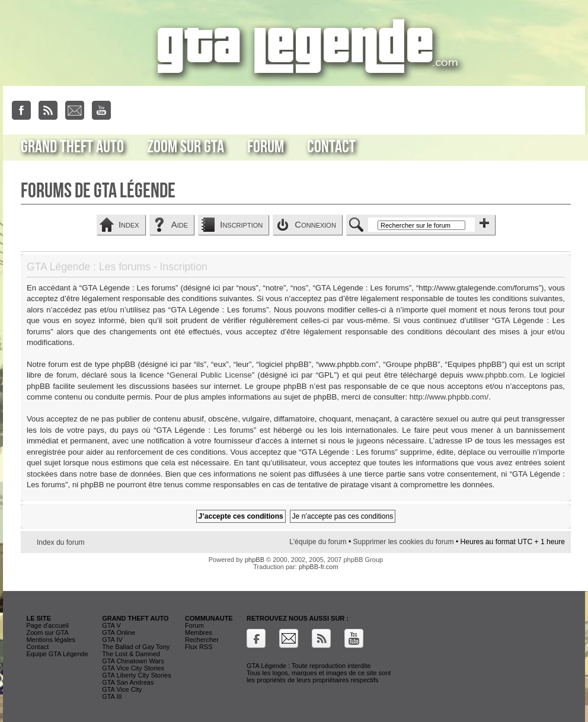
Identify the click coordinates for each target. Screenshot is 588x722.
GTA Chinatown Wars (133, 661)
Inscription (241, 224)
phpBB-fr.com (319, 567)
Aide (180, 224)
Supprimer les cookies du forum (403, 542)
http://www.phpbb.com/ (449, 397)
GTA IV (112, 640)
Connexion (315, 224)
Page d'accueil (47, 625)
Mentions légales (51, 640)
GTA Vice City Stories (133, 668)
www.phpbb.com (495, 375)
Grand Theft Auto (72, 147)
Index (129, 224)
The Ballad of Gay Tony (136, 647)
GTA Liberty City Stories (137, 675)
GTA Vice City (122, 689)
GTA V (111, 625)
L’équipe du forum (318, 542)
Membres (199, 632)
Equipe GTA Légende (57, 654)
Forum (266, 147)
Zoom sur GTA (186, 147)
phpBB (255, 560)
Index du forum (61, 542)
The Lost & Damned (131, 654)
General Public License (211, 375)
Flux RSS (199, 647)
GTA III (112, 697)
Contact (331, 147)
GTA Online (119, 632)
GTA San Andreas (128, 682)
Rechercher (202, 640)
